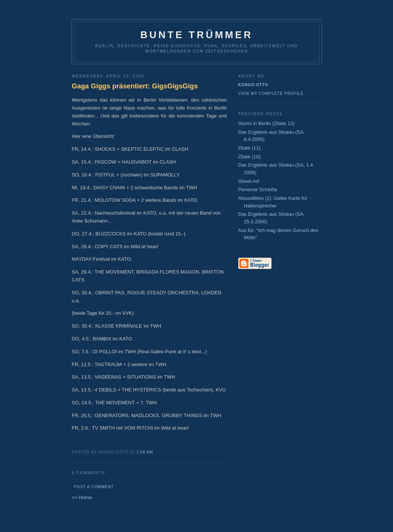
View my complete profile (271, 94)
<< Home (82, 497)
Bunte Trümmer (196, 35)
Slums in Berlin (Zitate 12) (267, 123)
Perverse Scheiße (258, 189)
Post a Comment (94, 487)
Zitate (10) (249, 157)
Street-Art (249, 181)
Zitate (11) (249, 148)
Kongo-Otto (253, 85)
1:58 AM (145, 452)
